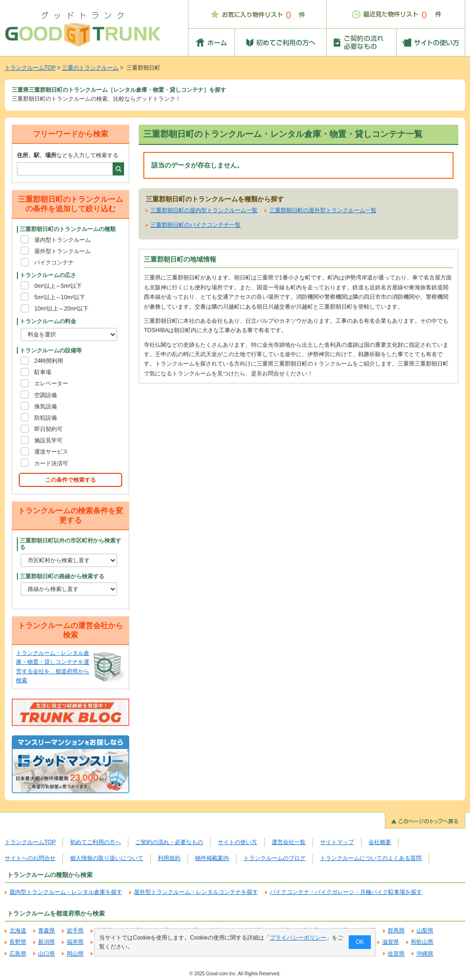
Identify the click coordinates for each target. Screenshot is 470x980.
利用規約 (169, 858)
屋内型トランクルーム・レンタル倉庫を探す (66, 892)
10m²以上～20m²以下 (61, 309)
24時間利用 (49, 361)
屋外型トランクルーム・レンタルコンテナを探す (196, 892)
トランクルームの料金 (48, 321)
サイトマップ (337, 842)
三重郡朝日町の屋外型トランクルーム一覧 (323, 210)
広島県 (18, 954)
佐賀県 (396, 954)
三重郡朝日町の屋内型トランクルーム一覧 (204, 210)
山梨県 (425, 931)
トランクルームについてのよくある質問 (371, 858)
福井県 (75, 942)
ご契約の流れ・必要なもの (169, 842)
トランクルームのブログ (274, 858)
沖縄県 (425, 954)
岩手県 (75, 931)
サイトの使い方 (237, 842)
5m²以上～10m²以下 (60, 297)
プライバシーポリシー (298, 938)
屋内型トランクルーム (63, 240)
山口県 (47, 954)
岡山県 (75, 954)
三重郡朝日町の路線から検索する (62, 576)
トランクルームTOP (30, 68)
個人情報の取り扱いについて (107, 858)
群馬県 (396, 931)
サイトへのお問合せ (30, 858)
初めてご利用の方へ (95, 842)
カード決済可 (51, 463)
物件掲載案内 (212, 858)
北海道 (18, 931)
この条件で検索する (70, 480)
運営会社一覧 (289, 842)
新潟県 (47, 942)
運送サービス (51, 452)
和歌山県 (422, 942)
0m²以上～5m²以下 (58, 286)
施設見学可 (48, 440)
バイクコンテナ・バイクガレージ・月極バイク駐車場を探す (346, 892)
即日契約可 (48, 429)
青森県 (47, 931)
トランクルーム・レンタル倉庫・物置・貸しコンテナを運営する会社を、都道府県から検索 (53, 667)
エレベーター (51, 383)
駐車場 (43, 372)
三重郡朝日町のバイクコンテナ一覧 (196, 225)
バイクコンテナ (54, 263)
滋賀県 (391, 942)
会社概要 (380, 842)
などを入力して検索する (68, 155)
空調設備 (46, 395)
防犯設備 (46, 418)
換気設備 (46, 406)
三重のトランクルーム (90, 68)
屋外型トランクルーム (63, 251)
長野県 (18, 942)
